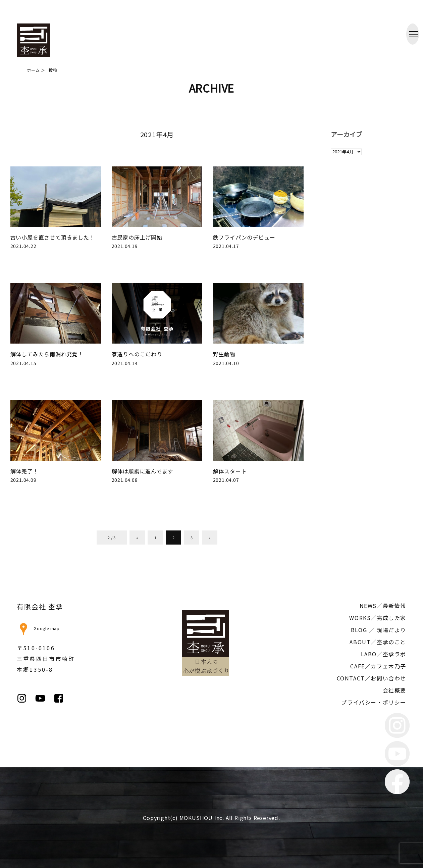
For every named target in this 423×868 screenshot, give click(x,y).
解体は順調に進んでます (143, 471)
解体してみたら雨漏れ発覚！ (47, 354)
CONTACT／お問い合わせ (372, 678)
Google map (38, 628)
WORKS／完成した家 (378, 618)
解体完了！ (24, 471)
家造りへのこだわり (137, 354)
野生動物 (224, 354)
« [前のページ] (137, 538)
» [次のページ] (210, 538)
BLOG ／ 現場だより (379, 630)
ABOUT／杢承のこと (378, 642)
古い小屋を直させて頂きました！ (53, 237)
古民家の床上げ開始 (137, 237)
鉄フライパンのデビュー (244, 237)
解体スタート (230, 471)
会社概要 (394, 690)
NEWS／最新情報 (383, 606)
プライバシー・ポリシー (374, 702)
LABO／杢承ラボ (384, 654)
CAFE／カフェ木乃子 (378, 666)
